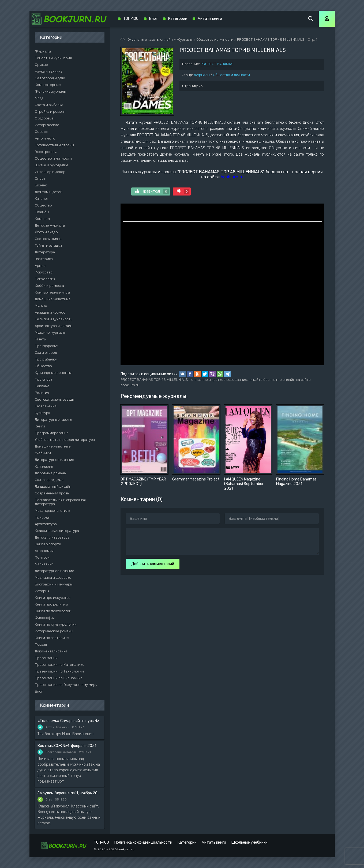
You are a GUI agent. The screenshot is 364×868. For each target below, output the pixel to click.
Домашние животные (53, 299)
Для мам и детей (49, 192)
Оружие (41, 65)
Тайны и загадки (48, 245)
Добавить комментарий (153, 564)
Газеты (41, 339)
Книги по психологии (53, 611)
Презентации (46, 658)
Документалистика (51, 651)
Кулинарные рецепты (53, 373)
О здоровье (44, 118)
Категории (178, 19)
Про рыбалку (46, 359)
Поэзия (41, 645)
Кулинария (44, 466)
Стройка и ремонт (50, 112)
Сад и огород (46, 353)
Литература (45, 252)
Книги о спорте (48, 544)
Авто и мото (45, 138)
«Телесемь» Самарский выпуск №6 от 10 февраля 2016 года (70, 721)
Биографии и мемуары (54, 584)
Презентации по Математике (60, 665)
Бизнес (41, 185)
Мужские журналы (50, 332)
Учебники (43, 453)
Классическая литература (57, 531)
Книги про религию (51, 604)
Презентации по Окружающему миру (66, 685)
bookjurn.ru (232, 177)
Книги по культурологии (56, 624)
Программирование (52, 433)
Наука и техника (49, 71)
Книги (40, 426)
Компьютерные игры (52, 292)
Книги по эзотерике (52, 638)
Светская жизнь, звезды (55, 399)
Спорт (40, 179)
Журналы (202, 75)
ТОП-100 (131, 19)
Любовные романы (51, 473)
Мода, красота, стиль (52, 511)
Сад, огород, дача (49, 480)
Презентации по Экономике (59, 678)
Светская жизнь (48, 239)
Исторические (47, 125)
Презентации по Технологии (59, 671)
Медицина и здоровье (53, 578)
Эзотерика (44, 259)
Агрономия (44, 551)
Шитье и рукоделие (52, 165)
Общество (43, 205)
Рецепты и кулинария (53, 58)
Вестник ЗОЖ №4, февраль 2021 (67, 746)
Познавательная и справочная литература (60, 502)
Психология (45, 279)
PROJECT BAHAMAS (217, 64)
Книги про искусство (53, 598)
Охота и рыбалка (49, 105)
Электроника (46, 152)
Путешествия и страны (54, 145)
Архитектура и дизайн (54, 326)
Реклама (42, 386)
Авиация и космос (50, 312)
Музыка (41, 306)
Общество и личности (231, 75)
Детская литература (52, 537)
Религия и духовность (53, 319)
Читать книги (210, 19)
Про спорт (44, 379)
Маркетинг (44, 564)
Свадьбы (42, 212)
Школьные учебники (249, 842)
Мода (39, 98)
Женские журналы (51, 91)
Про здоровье (46, 346)
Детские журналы (50, 225)
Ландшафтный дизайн (53, 486)
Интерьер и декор (50, 172)
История (42, 591)
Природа (42, 517)
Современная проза (52, 493)
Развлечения (46, 406)
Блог (39, 691)
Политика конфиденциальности (143, 842)
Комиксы (42, 219)
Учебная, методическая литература (65, 440)
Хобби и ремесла (49, 286)
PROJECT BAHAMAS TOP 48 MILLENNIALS (271, 40)
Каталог (42, 199)
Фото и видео (46, 232)
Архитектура (46, 524)
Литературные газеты (53, 420)
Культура (42, 413)
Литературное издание (55, 460)
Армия (40, 266)
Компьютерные (48, 85)
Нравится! (152, 191)
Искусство (44, 272)
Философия (45, 618)
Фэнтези (42, 557)
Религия (42, 393)
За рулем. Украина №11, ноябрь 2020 (70, 793)
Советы (41, 132)
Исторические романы (54, 631)
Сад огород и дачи (50, 78)
